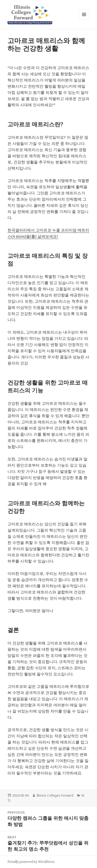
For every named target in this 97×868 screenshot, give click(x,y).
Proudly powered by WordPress (31, 862)
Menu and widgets (84, 20)
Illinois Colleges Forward (55, 795)
